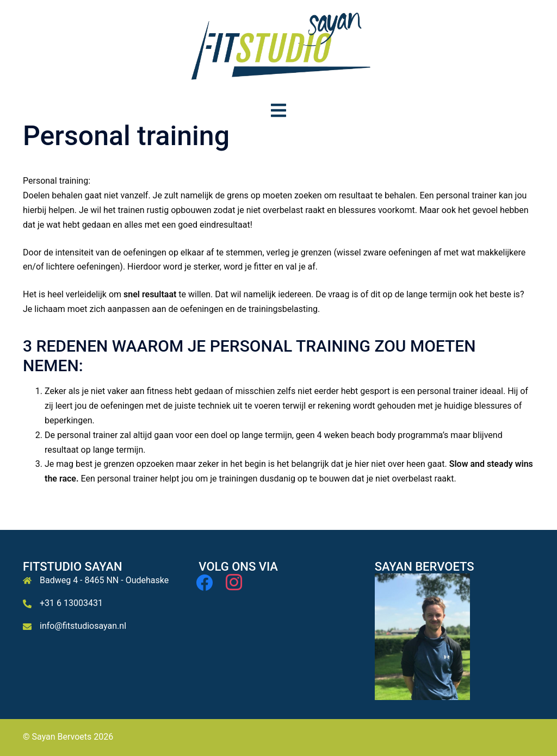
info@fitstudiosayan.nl (83, 626)
